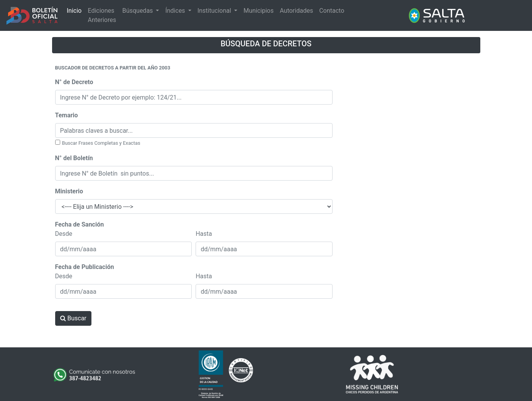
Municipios (258, 11)
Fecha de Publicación (85, 267)
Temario (67, 115)
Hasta (204, 234)
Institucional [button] (215, 11)
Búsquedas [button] (138, 11)
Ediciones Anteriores (102, 15)
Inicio (74, 11)
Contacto (332, 11)
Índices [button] (176, 11)
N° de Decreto (74, 82)
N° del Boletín (74, 158)
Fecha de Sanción (80, 224)
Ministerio (69, 191)
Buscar (73, 318)
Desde (64, 234)
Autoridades (296, 11)
